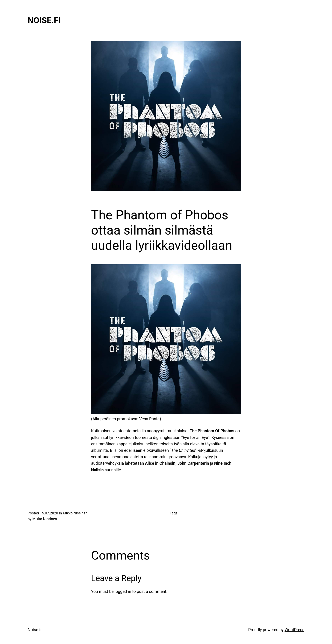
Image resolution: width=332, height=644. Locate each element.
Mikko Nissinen (75, 513)
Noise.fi (44, 20)
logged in (123, 592)
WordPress (294, 630)
